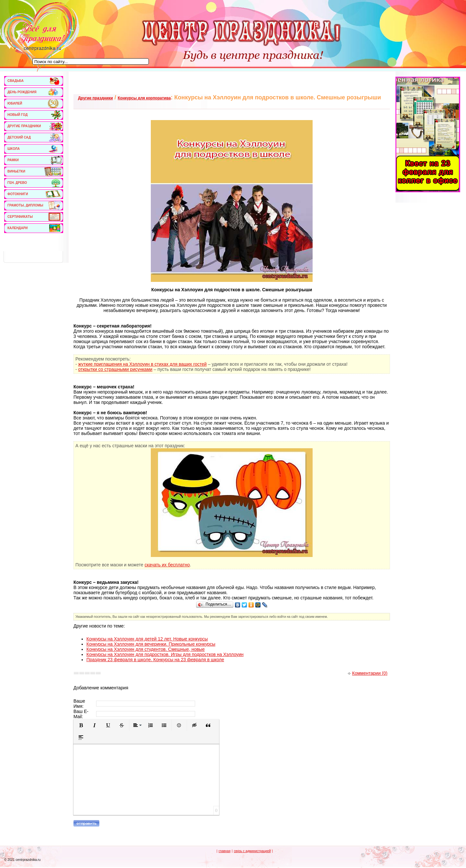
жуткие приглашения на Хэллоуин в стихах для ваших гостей (143, 364)
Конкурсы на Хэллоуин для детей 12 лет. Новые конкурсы (147, 639)
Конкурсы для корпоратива (144, 98)
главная (224, 851)
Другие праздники (95, 98)
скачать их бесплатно (167, 565)
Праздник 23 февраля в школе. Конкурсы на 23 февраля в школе (155, 660)
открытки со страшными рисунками (115, 369)
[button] (81, 725)
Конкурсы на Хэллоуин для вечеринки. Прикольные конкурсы (151, 644)
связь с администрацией (252, 851)
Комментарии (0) (368, 673)
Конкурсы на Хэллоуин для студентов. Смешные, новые (145, 649)
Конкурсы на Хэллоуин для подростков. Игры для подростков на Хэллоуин (165, 654)
